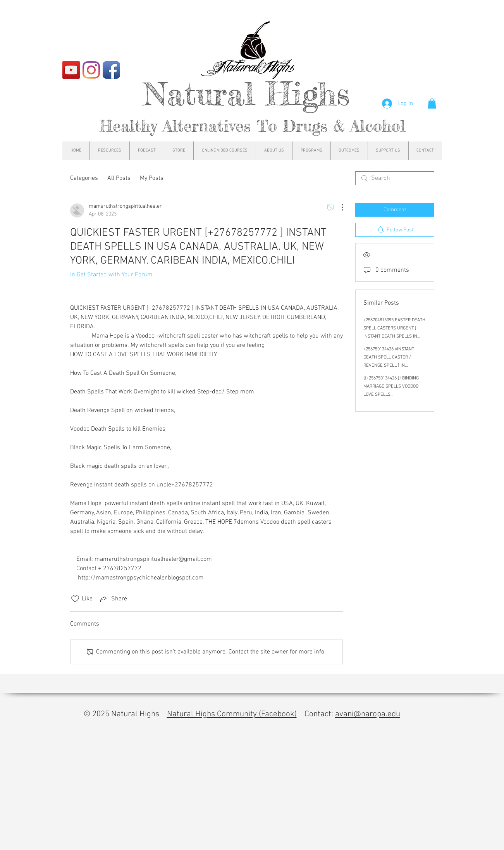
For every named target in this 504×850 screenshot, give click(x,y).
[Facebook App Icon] (111, 70)
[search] (395, 178)
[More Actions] (338, 207)
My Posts (152, 178)
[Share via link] (113, 599)
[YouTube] (71, 70)
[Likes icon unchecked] (75, 599)
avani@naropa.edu (368, 714)
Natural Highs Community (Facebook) (232, 714)
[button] (432, 103)
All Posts (119, 178)
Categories (84, 178)
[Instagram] (91, 70)
